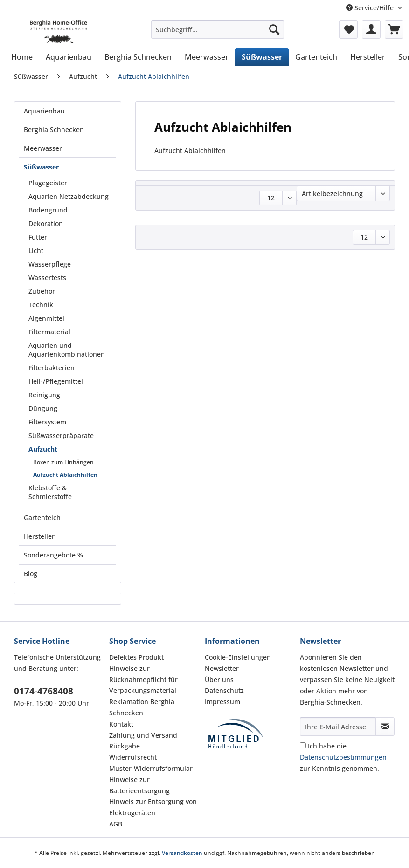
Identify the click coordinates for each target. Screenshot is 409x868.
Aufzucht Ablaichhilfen (65, 475)
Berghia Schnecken (54, 130)
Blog (31, 574)
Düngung (43, 408)
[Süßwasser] (262, 57)
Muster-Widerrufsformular (151, 768)
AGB (116, 824)
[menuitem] (218, 34)
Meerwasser (43, 148)
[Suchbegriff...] (218, 29)
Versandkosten (182, 853)
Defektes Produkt (136, 657)
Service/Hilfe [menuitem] (371, 8)
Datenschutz (224, 690)
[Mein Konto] (371, 29)
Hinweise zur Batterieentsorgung (139, 785)
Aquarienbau (44, 111)
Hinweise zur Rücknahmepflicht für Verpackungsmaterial (143, 680)
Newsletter (222, 668)
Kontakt (121, 724)
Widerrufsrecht (133, 757)
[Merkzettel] (348, 29)
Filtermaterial (49, 332)
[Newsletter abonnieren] (385, 727)
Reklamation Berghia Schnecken (142, 707)
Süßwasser (41, 167)
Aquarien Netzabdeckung (69, 196)
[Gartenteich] (316, 57)
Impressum (222, 702)
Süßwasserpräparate (61, 435)
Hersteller (39, 536)
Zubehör (42, 291)
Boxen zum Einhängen (63, 462)
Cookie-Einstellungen (238, 657)
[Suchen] (274, 29)
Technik (41, 305)
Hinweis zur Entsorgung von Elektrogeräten (153, 807)
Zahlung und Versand (143, 735)
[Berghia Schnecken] (138, 57)
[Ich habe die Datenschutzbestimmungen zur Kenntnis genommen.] (303, 745)
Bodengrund (48, 210)
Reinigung (44, 395)
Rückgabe (125, 746)
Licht (36, 251)
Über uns (219, 680)
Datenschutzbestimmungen (343, 757)
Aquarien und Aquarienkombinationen (67, 350)
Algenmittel (46, 318)
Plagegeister (48, 183)
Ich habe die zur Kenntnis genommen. (343, 757)
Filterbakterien (52, 368)
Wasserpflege (50, 264)
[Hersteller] (368, 57)
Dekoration (46, 223)
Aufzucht (43, 449)
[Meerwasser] (207, 57)
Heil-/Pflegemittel (56, 381)
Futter (38, 237)
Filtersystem (47, 422)
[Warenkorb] (394, 29)
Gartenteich (42, 518)
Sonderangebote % (53, 555)
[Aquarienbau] (69, 57)
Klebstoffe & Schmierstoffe (50, 492)
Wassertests (47, 278)
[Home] (22, 57)
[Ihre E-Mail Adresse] (338, 727)
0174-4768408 (44, 691)
